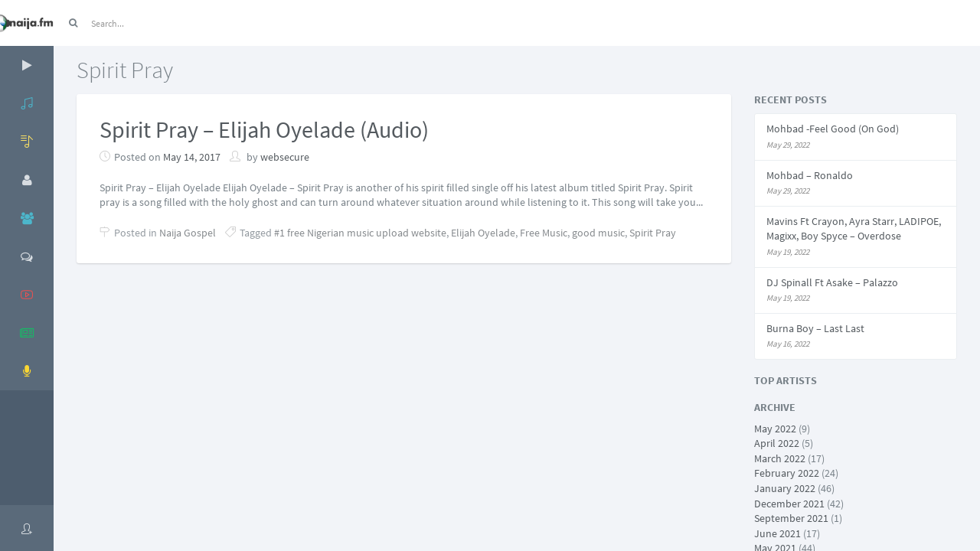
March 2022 (780, 458)
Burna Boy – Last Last (815, 328)
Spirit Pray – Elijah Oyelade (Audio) (264, 129)
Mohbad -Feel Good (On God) (833, 129)
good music (598, 233)
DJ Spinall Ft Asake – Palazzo (832, 282)
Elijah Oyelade (483, 233)
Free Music (544, 233)
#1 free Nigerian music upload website (360, 233)
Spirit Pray (653, 233)
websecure (285, 157)
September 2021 (791, 518)
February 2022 (787, 473)
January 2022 (785, 488)
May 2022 (775, 429)
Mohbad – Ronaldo (810, 175)
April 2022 (777, 443)
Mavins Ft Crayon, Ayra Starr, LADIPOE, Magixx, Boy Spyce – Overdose (854, 229)
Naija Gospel (188, 233)
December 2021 (789, 504)
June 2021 (777, 533)
